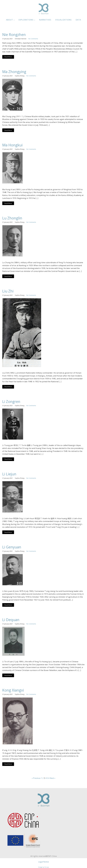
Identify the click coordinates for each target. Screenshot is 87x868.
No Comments (33, 39)
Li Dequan (11, 620)
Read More (8, 57)
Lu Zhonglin (12, 218)
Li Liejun (9, 474)
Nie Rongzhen (14, 35)
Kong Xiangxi (13, 690)
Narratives (45, 20)
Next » (53, 778)
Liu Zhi (8, 291)
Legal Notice (43, 862)
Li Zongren (11, 402)
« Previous (36, 778)
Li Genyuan (12, 547)
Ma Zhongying (14, 72)
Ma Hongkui (12, 145)
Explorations (26, 20)
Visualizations (63, 20)
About (9, 20)
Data (78, 20)
